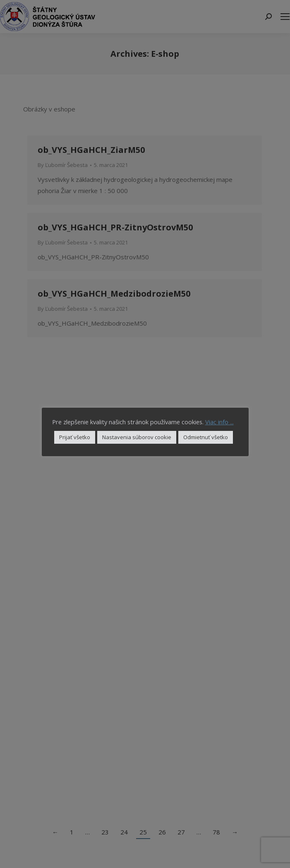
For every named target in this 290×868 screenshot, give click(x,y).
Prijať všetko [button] (75, 437)
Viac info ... (219, 422)
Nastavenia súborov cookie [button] (137, 437)
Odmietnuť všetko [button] (206, 437)
